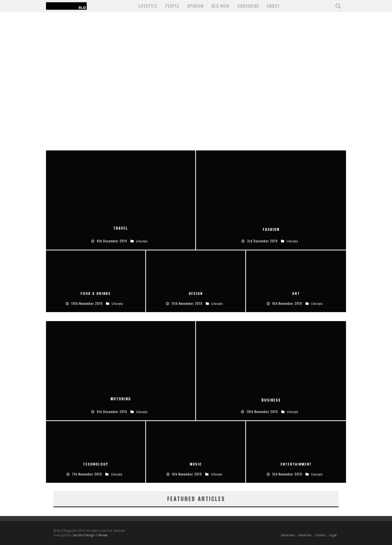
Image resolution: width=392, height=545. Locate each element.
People (172, 6)
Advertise (305, 535)
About (273, 6)
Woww (103, 535)
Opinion (195, 6)
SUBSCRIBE (248, 6)
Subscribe (288, 535)
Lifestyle (148, 6)
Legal (333, 535)
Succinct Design (84, 535)
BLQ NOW (221, 6)
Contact (320, 535)
